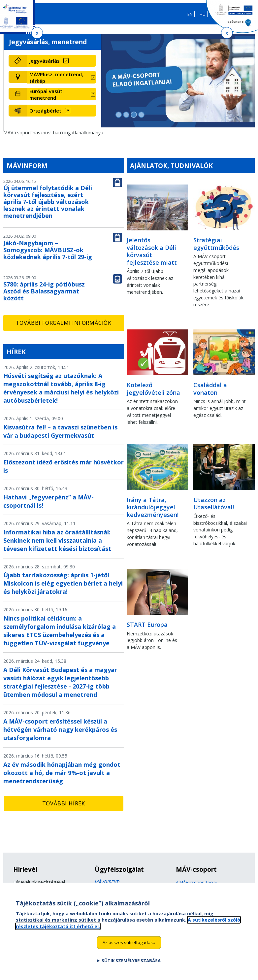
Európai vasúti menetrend (47, 94)
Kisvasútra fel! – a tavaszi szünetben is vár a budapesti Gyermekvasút (60, 431)
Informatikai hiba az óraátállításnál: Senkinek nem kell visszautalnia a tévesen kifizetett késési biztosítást (57, 540)
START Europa (147, 625)
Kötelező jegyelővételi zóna (153, 389)
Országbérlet (45, 111)
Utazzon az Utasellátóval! (214, 504)
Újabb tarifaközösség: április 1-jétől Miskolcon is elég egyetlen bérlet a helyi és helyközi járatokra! (63, 583)
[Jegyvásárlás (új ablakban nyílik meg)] (61, 61)
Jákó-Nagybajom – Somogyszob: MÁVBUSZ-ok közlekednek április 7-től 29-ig (48, 250)
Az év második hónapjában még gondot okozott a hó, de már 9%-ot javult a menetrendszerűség (62, 773)
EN (190, 14)
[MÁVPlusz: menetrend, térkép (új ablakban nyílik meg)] (61, 78)
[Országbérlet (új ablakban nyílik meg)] (61, 111)
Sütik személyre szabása (131, 963)
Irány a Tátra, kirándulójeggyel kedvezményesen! (153, 507)
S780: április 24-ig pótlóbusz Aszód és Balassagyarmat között (44, 291)
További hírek (64, 803)
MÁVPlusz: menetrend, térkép (56, 78)
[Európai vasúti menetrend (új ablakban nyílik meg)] (61, 94)
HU (203, 14)
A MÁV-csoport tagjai (196, 882)
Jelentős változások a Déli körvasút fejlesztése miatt (152, 251)
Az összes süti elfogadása (129, 945)
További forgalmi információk (64, 323)
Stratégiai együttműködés (216, 244)
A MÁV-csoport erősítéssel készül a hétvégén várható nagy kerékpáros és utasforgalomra (60, 729)
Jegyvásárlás (45, 61)
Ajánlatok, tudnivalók (171, 166)
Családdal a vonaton (210, 389)
